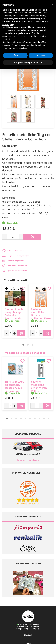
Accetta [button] (41, 55)
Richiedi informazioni (13, 251)
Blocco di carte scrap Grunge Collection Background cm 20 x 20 (14, 315)
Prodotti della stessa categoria (24, 353)
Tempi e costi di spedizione (16, 256)
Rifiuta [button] (15, 55)
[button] (52, 5)
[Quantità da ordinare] (13, 237)
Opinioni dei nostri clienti (15, 271)
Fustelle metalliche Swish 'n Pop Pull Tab (39, 386)
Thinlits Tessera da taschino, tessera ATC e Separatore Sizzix (15, 388)
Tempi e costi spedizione (28, 460)
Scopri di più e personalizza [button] (28, 63)
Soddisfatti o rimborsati (14, 266)
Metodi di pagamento (13, 261)
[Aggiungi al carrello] (32, 237)
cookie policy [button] (8, 25)
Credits (46, 640)
